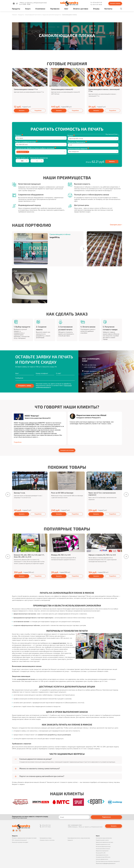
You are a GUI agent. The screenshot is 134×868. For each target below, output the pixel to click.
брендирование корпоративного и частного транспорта (34, 618)
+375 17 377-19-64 (90, 367)
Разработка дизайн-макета (102, 840)
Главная (14, 15)
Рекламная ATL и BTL (101, 852)
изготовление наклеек (22, 621)
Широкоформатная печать (102, 855)
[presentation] (8, 430)
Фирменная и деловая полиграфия (20, 842)
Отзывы (96, 8)
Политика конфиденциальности (106, 863)
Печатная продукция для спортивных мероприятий (108, 861)
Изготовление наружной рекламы (104, 838)
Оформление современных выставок (105, 842)
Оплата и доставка (81, 8)
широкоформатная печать (27, 679)
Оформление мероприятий (102, 850)
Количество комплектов (39, 158)
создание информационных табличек (27, 625)
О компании (40, 8)
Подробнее (38, 110)
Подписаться (106, 817)
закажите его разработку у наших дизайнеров (55, 735)
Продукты (16, 8)
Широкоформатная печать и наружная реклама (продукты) (43, 15)
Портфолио (55, 8)
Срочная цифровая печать (102, 859)
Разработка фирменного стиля (103, 844)
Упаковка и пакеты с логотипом (47, 840)
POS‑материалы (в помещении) (19, 840)
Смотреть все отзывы (67, 450)
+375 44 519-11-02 (90, 365)
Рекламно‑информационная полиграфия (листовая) (24, 838)
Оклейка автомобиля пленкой (103, 848)
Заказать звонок (115, 3)
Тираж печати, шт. (22, 158)
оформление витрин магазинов (25, 614)
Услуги (28, 8)
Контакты (108, 8)
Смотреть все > (116, 225)
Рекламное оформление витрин (103, 846)
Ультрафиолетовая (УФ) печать (103, 857)
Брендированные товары (46, 838)
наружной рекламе (59, 643)
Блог (66, 8)
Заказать (22, 110)
